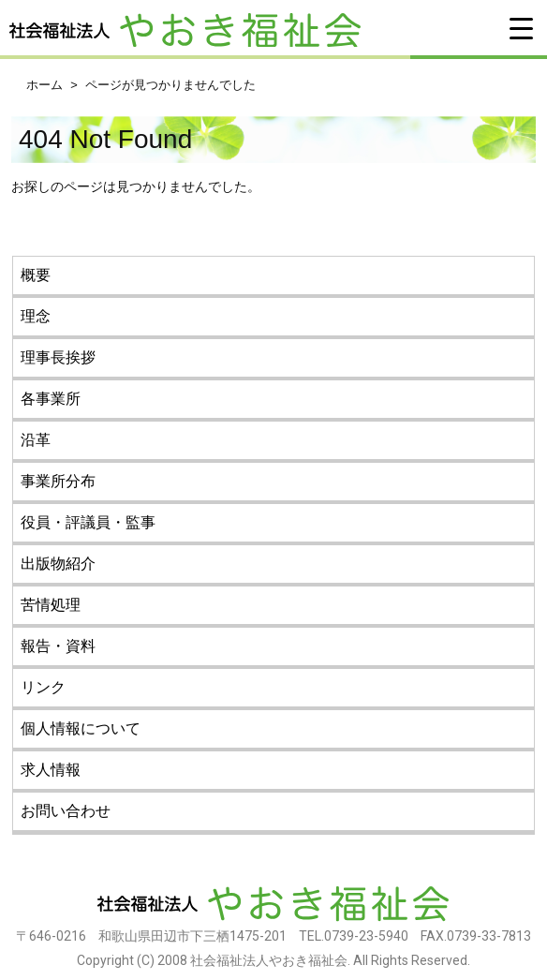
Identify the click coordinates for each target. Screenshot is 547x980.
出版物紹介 (58, 564)
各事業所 (51, 399)
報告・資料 (58, 646)
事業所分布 (58, 481)
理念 (36, 316)
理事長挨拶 (58, 357)
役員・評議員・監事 (88, 522)
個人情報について (81, 728)
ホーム (44, 85)
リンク (43, 687)
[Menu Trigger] (521, 28)
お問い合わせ (66, 811)
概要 (36, 275)
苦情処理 (51, 605)
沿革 (36, 440)
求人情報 (51, 770)
